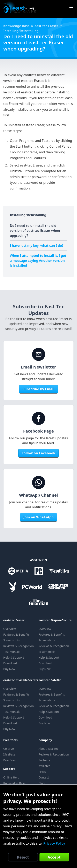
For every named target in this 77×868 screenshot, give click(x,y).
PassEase (9, 760)
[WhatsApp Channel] (39, 482)
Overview (10, 629)
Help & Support (14, 657)
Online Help (11, 777)
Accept (54, 857)
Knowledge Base (16, 26)
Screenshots (11, 640)
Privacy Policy (54, 843)
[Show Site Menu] (71, 9)
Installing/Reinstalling (21, 31)
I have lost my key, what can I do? (37, 246)
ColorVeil (9, 749)
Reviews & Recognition (18, 646)
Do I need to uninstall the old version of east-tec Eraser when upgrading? (35, 231)
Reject (23, 857)
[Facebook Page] (39, 418)
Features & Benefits (16, 634)
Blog (42, 783)
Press (42, 772)
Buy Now (9, 669)
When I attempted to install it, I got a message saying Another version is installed (38, 261)
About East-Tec (48, 749)
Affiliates (44, 766)
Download (10, 663)
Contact (44, 777)
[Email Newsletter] (39, 354)
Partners (44, 760)
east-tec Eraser (46, 26)
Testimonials (12, 652)
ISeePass (9, 754)
